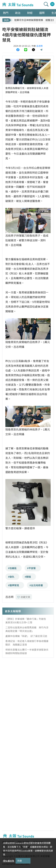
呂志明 (39, 46)
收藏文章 (24, 597)
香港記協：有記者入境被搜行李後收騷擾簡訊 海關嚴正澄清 (27, 643)
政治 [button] (18, 13)
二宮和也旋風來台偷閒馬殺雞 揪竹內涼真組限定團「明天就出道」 (27, 629)
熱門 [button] (6, 13)
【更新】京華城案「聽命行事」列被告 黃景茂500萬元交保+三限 (27, 621)
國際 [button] (42, 13)
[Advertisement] (28, 688)
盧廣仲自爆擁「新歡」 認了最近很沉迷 (26, 636)
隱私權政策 (9, 861)
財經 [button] (30, 13)
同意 (20, 861)
